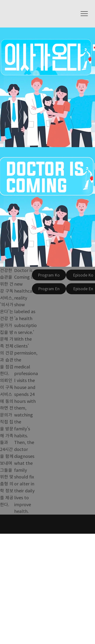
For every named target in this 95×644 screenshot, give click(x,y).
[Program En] (49, 289)
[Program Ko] (49, 275)
